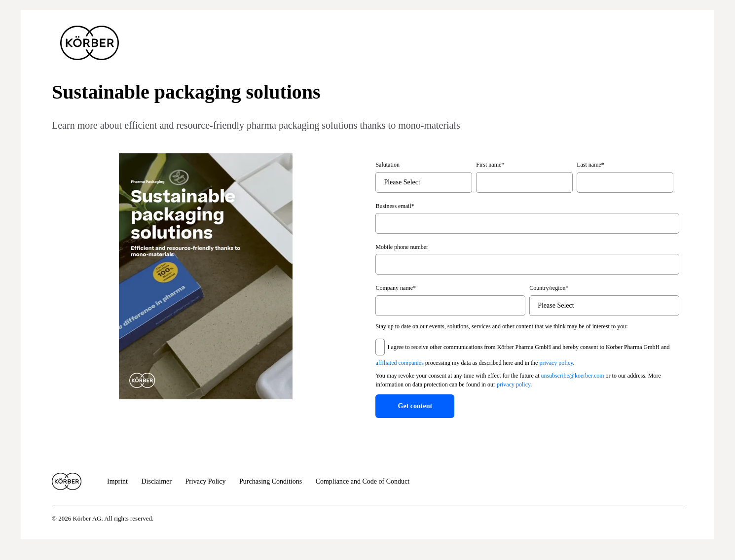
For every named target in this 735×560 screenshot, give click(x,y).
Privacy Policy (205, 481)
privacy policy (556, 363)
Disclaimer (157, 481)
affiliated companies (399, 363)
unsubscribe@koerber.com (573, 376)
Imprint (117, 481)
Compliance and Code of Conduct (363, 481)
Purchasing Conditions (271, 481)
